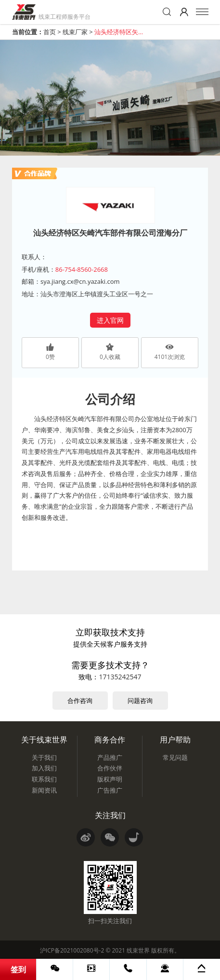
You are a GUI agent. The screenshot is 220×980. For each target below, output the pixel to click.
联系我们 (44, 779)
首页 (50, 32)
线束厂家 (75, 32)
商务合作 (110, 740)
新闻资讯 (44, 790)
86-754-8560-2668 (82, 269)
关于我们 (44, 757)
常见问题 (175, 757)
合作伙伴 (110, 768)
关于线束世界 (44, 740)
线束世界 (138, 950)
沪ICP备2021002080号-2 (72, 950)
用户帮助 (175, 740)
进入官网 (110, 320)
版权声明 (110, 779)
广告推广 (110, 790)
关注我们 (110, 815)
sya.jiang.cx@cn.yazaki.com (80, 281)
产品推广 (110, 757)
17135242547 (120, 677)
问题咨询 (140, 701)
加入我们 (44, 768)
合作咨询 (80, 701)
